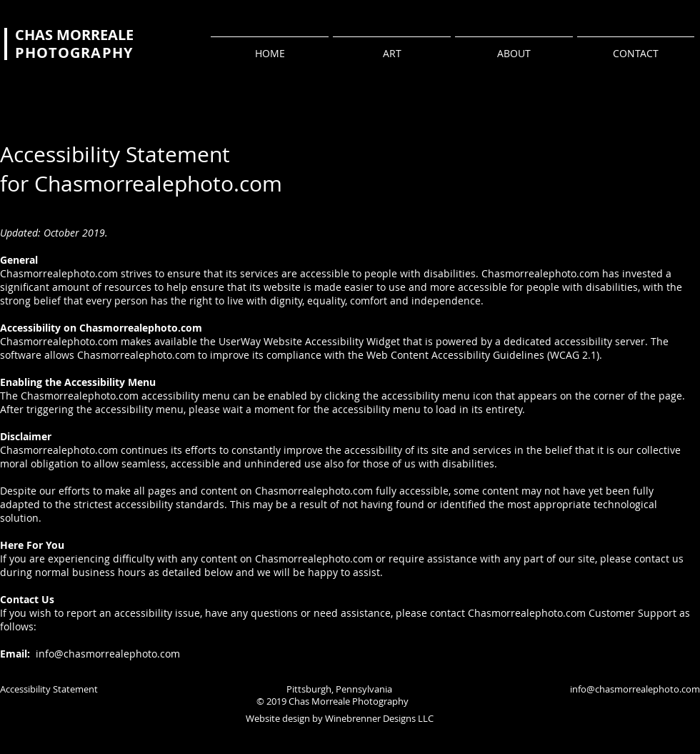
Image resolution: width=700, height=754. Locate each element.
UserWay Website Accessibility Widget (309, 341)
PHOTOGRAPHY (74, 53)
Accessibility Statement (49, 689)
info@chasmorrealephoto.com (106, 654)
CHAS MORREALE (74, 35)
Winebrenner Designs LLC (379, 718)
